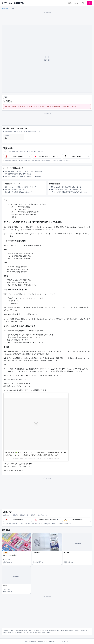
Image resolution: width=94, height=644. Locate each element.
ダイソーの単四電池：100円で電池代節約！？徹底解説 (27, 204)
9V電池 (5, 586)
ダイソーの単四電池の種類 (21, 207)
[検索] (90, 3)
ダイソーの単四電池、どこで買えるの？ (26, 212)
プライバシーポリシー (63, 641)
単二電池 (67, 553)
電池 (7, 9)
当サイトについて (42, 641)
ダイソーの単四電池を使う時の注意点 (25, 214)
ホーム (3, 9)
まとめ (14, 217)
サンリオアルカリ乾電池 (10, 555)
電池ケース (37, 553)
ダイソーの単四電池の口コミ (22, 209)
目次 (7, 200)
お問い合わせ (52, 641)
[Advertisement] (47, 18)
